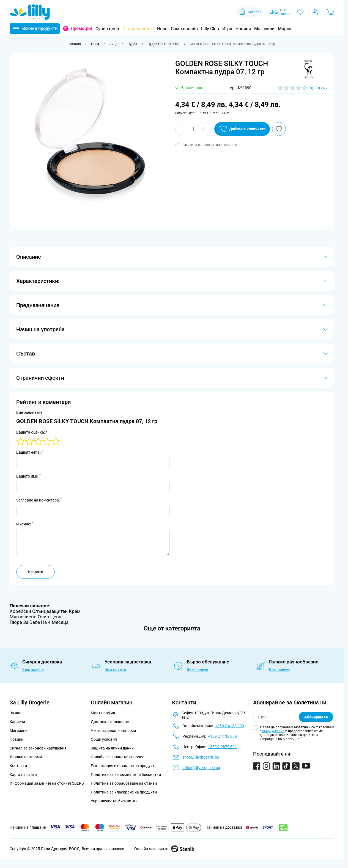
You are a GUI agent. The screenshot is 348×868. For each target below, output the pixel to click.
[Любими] (300, 12)
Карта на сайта (23, 775)
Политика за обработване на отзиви (124, 783)
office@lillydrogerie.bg (201, 768)
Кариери (17, 722)
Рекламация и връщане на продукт (123, 766)
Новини (243, 29)
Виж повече (33, 669)
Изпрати (35, 572)
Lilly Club (210, 29)
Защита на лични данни (112, 748)
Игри (227, 29)
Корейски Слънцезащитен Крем (45, 611)
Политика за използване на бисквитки (126, 775)
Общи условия (104, 739)
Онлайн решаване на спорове (117, 757)
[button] (307, 69)
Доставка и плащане (110, 722)
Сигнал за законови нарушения (38, 748)
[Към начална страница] (75, 44)
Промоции (81, 28)
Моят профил (103, 713)
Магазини (264, 29)
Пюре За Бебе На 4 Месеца (39, 622)
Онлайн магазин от (164, 849)
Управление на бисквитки (114, 801)
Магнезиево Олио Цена (35, 617)
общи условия (273, 731)
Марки (285, 29)
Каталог (250, 12)
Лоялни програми (26, 757)
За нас (15, 713)
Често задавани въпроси (113, 731)
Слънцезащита (138, 29)
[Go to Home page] (30, 12)
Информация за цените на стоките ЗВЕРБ (47, 783)
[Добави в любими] (311, 129)
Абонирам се (316, 717)
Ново (162, 29)
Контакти (18, 766)
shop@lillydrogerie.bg (201, 757)
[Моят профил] (315, 12)
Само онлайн (184, 29)
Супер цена (107, 29)
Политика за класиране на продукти (124, 792)
